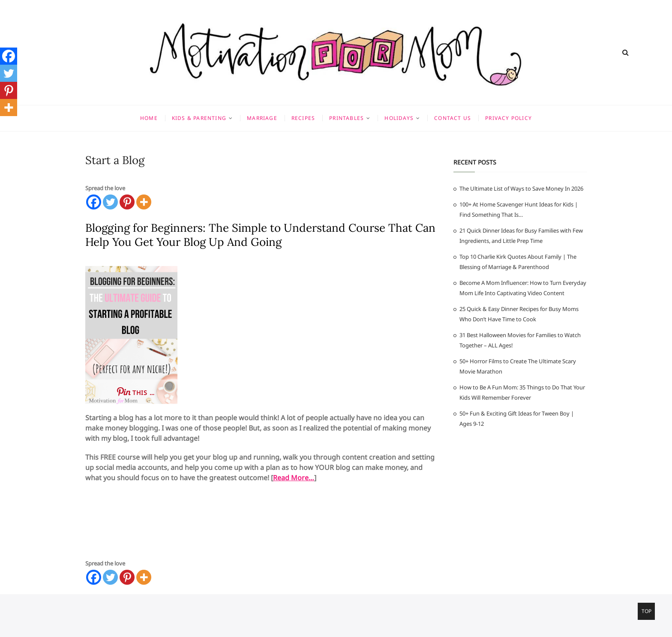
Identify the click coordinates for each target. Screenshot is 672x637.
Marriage (262, 118)
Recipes (303, 118)
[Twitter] (110, 202)
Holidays (399, 118)
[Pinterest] (127, 202)
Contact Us (453, 118)
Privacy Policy (508, 118)
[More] (144, 202)
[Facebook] (94, 202)
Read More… (294, 478)
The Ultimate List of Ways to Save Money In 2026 (521, 188)
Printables (346, 118)
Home (149, 118)
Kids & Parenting (199, 118)
